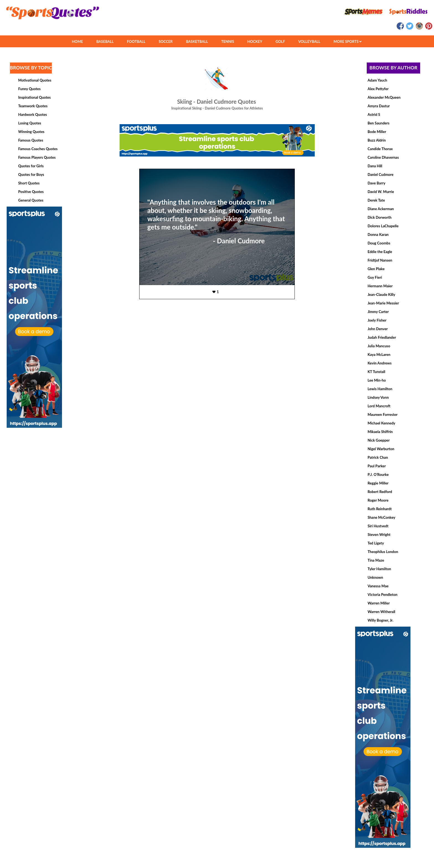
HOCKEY (255, 41)
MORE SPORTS (348, 41)
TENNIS (228, 41)
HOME (77, 41)
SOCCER (166, 41)
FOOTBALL (136, 41)
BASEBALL (105, 41)
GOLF (280, 41)
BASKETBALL (197, 41)
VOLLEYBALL (309, 41)
